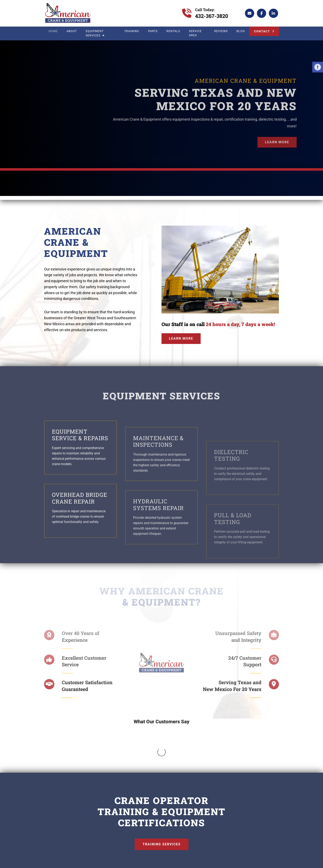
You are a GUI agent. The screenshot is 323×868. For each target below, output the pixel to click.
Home (53, 31)
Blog (241, 31)
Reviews (221, 31)
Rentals (173, 31)
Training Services (162, 790)
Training (132, 31)
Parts (153, 31)
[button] (318, 67)
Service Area (195, 33)
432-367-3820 (212, 16)
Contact (262, 31)
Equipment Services (95, 33)
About (72, 31)
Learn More (277, 142)
